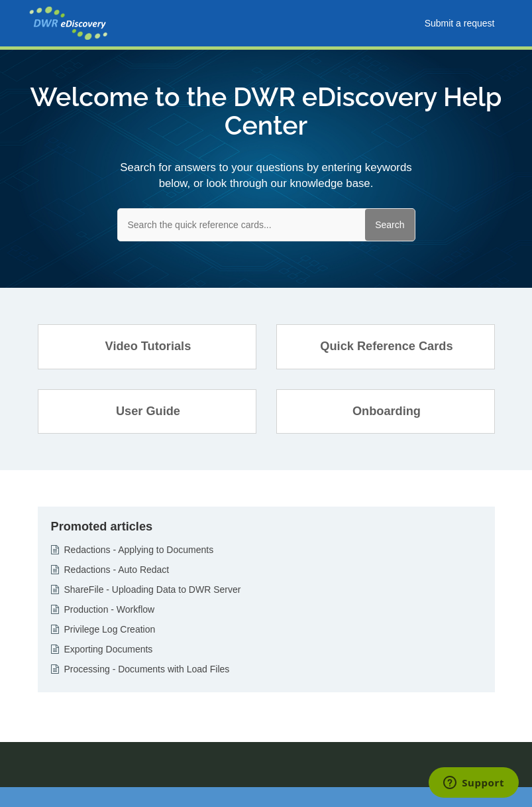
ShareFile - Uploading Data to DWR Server (153, 590)
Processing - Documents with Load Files (147, 669)
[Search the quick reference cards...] (266, 225)
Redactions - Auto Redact (117, 570)
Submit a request (460, 23)
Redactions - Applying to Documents (139, 550)
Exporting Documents (109, 649)
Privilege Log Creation (110, 629)
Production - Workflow (110, 609)
